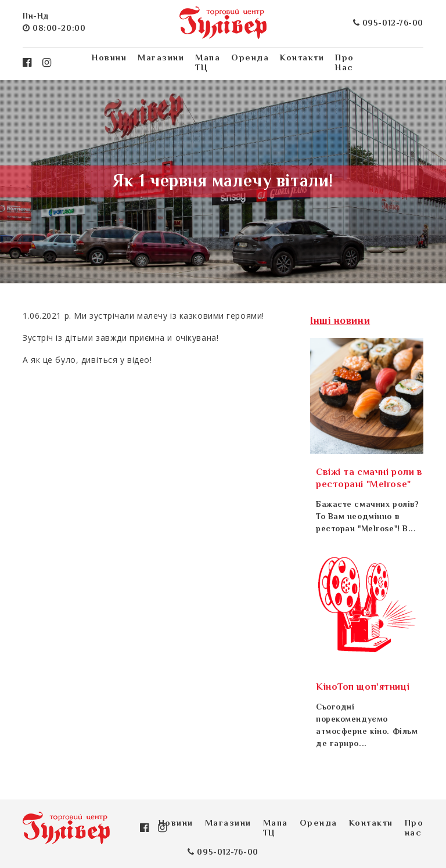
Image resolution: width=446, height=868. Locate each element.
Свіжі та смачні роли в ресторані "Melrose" (369, 479)
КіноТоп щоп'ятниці (363, 688)
